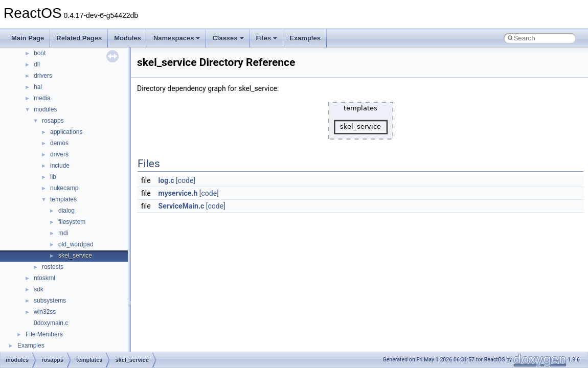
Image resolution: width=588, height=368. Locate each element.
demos (59, 143)
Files (267, 38)
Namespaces (177, 38)
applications (66, 132)
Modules (128, 38)
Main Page (28, 38)
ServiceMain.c (182, 206)
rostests (53, 267)
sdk (39, 289)
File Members (44, 334)
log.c (166, 180)
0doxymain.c (51, 323)
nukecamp (64, 188)
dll (37, 64)
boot (40, 53)
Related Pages (79, 38)
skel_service (75, 256)
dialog (66, 211)
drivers (43, 76)
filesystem (72, 222)
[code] (186, 180)
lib (53, 177)
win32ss (45, 312)
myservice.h (178, 193)
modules (45, 109)
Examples (305, 38)
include (60, 166)
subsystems (50, 301)
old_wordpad (76, 244)
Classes (228, 38)
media (42, 98)
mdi (63, 233)
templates (63, 199)
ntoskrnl (44, 278)
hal (38, 87)
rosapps (53, 121)
